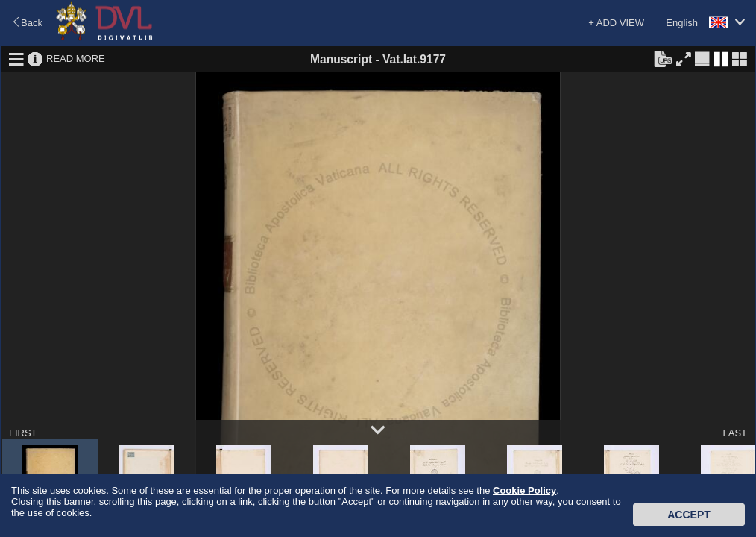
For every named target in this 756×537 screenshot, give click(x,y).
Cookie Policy (525, 490)
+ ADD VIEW (616, 23)
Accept (689, 515)
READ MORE (76, 59)
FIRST (23, 433)
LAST (735, 433)
